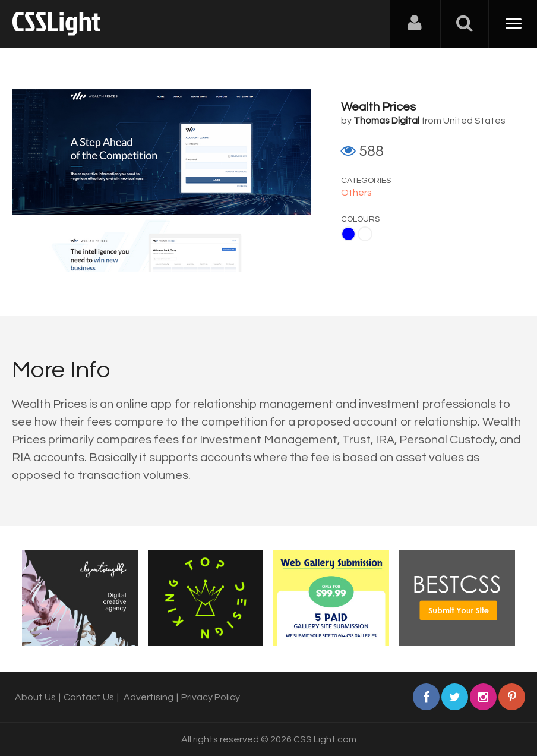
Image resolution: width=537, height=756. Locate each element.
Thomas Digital (386, 121)
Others (356, 193)
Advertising (149, 697)
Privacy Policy (211, 697)
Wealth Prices (378, 107)
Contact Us (89, 697)
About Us (35, 697)
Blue (348, 234)
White (365, 234)
